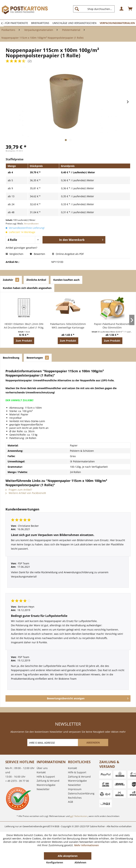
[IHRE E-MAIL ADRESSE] (53, 743)
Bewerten (38, 254)
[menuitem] (95, 9)
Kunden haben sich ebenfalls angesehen (27, 288)
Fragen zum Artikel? (19, 490)
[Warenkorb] (130, 9)
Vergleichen (15, 254)
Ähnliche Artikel (36, 280)
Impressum (75, 789)
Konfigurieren (55, 862)
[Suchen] (77, 9)
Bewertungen (38, 358)
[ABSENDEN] (93, 743)
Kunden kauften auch (66, 280)
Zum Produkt (24, 341)
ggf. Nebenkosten (79, 816)
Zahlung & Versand (48, 781)
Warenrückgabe (46, 785)
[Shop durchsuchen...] (94, 9)
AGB (70, 802)
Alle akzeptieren (68, 856)
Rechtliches (75, 798)
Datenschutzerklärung (81, 793)
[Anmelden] (122, 9)
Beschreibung (11, 358)
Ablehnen (80, 862)
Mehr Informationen (87, 845)
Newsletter (43, 789)
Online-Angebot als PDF (68, 254)
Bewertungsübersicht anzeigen (88, 698)
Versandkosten (31, 224)
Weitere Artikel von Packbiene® (26, 493)
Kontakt (41, 772)
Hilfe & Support (46, 777)
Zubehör (11, 280)
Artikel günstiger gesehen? (21, 248)
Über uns (42, 768)
